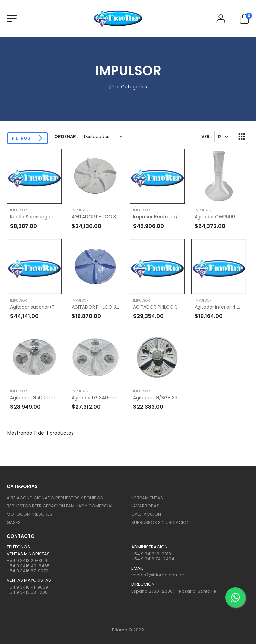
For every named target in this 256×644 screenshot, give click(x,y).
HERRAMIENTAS (147, 498)
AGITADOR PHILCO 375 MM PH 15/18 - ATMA (120, 307)
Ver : (206, 136)
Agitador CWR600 (215, 217)
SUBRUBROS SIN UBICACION (160, 523)
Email (137, 568)
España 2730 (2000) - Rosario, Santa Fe (174, 591)
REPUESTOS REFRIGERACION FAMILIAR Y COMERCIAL (60, 506)
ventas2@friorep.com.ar (158, 575)
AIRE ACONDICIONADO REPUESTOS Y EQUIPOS (55, 498)
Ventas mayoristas (29, 580)
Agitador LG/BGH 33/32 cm (163, 398)
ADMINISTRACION (149, 547)
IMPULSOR (18, 210)
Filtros (21, 138)
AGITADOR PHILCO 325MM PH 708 (109, 217)
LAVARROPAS (145, 506)
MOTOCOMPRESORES (29, 514)
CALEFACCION (146, 514)
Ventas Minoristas (28, 554)
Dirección (143, 584)
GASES (14, 523)
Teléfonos (18, 547)
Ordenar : (66, 136)
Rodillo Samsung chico (36, 217)
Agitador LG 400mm (33, 398)
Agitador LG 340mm (95, 398)
